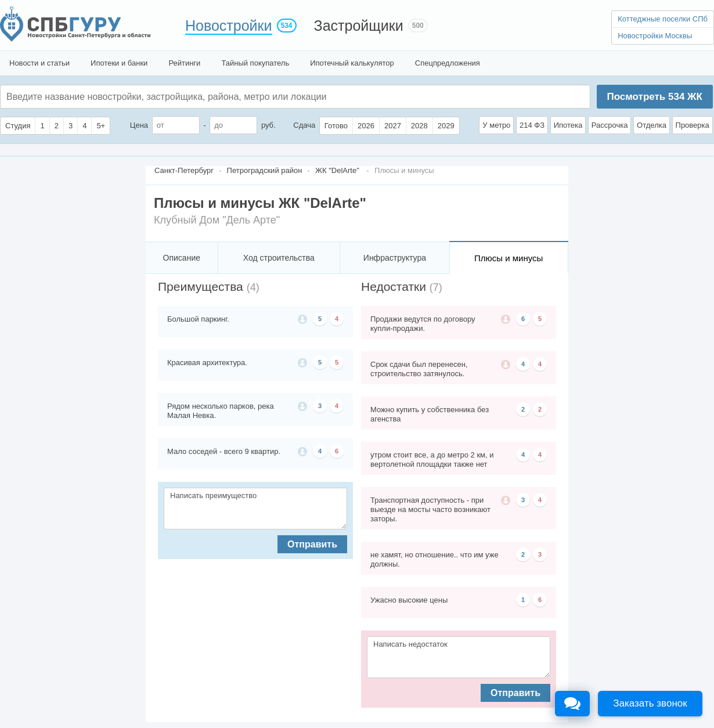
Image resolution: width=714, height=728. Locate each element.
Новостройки (229, 26)
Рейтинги (184, 63)
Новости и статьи (39, 63)
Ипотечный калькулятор (352, 63)
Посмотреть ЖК (654, 97)
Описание (182, 258)
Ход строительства (279, 258)
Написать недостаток (459, 657)
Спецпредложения (448, 63)
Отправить (312, 544)
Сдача (304, 125)
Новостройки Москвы (655, 36)
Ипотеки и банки (119, 63)
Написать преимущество (255, 509)
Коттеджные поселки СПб (663, 19)
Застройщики (359, 26)
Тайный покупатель (255, 63)
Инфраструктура (395, 258)
